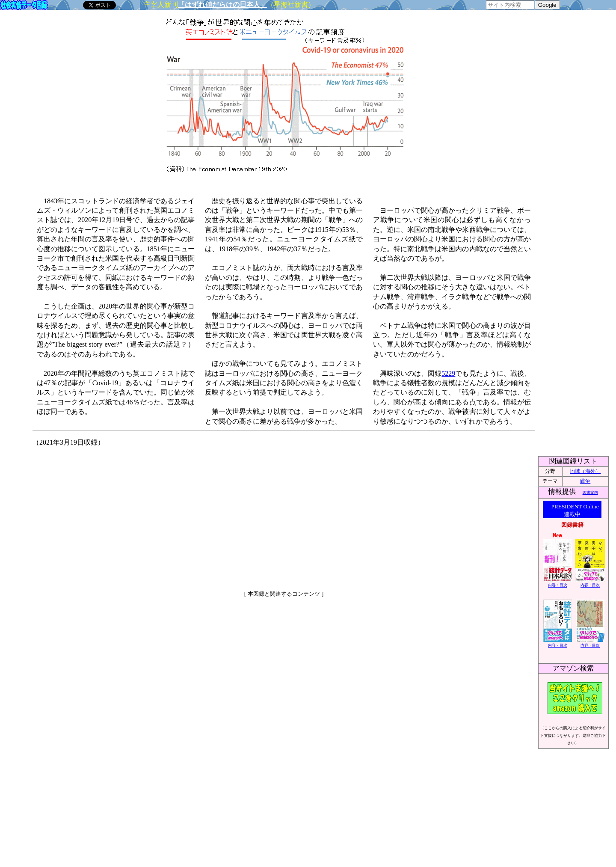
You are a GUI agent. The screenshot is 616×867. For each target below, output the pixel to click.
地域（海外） (585, 471)
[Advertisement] (210, 515)
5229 (448, 373)
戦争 (585, 481)
